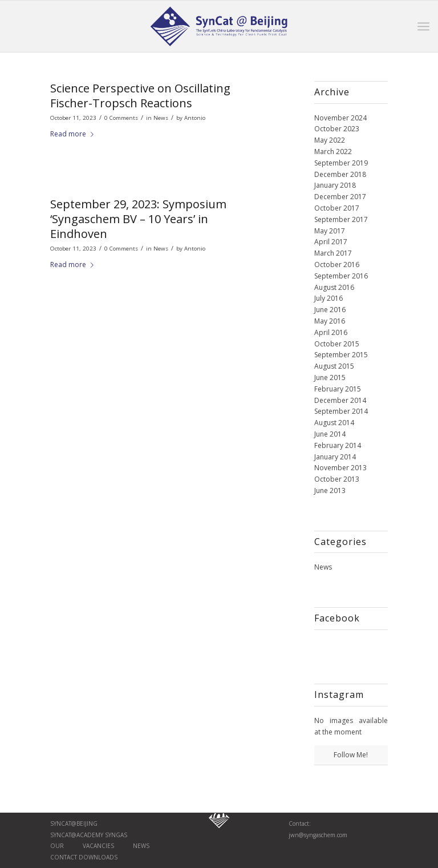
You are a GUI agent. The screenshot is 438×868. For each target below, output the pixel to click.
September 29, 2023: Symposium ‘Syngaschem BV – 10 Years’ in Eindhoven (138, 219)
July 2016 (328, 298)
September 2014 (341, 411)
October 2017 (337, 208)
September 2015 (341, 355)
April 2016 (331, 332)
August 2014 (334, 423)
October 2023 (337, 129)
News (161, 118)
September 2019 (341, 163)
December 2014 (340, 400)
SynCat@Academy (78, 835)
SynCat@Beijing (74, 823)
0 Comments (121, 118)
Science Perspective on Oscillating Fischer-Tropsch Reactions (140, 96)
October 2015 (337, 344)
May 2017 (330, 231)
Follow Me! (351, 755)
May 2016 (330, 321)
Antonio (195, 118)
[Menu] (423, 26)
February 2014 (338, 445)
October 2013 (337, 479)
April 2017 (331, 242)
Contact (64, 857)
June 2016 (330, 310)
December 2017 (340, 197)
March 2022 (333, 152)
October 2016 (337, 265)
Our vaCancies (82, 846)
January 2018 (335, 185)
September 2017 (341, 219)
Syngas (116, 835)
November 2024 (340, 118)
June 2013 (330, 490)
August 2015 (334, 366)
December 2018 (340, 174)
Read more (74, 134)
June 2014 (330, 434)
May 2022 (330, 140)
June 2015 (330, 378)
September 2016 (341, 276)
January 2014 (335, 457)
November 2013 (340, 468)
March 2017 (333, 253)
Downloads (97, 857)
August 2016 (334, 287)
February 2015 (338, 389)
